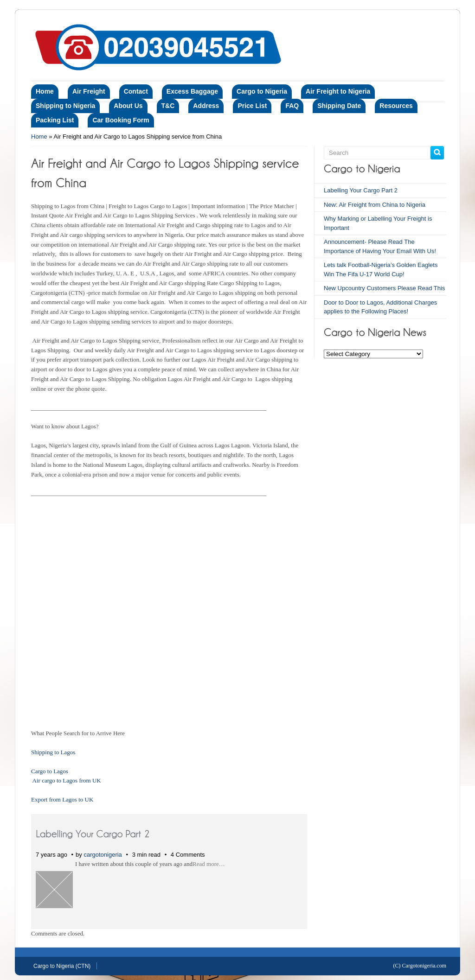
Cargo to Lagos (50, 771)
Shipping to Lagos (53, 752)
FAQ (292, 106)
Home (45, 91)
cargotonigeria (103, 855)
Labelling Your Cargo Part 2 (361, 190)
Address (206, 106)
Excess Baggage (192, 91)
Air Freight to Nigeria (338, 91)
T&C (168, 106)
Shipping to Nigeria (65, 106)
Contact (136, 91)
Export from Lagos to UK (62, 799)
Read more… (209, 864)
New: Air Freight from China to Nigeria (375, 205)
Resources (396, 106)
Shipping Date (339, 106)
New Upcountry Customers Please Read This (384, 288)
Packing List (55, 120)
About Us (128, 106)
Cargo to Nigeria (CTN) (62, 966)
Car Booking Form (121, 120)
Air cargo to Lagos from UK (67, 780)
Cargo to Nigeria (262, 91)
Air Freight (89, 91)
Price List (252, 106)
